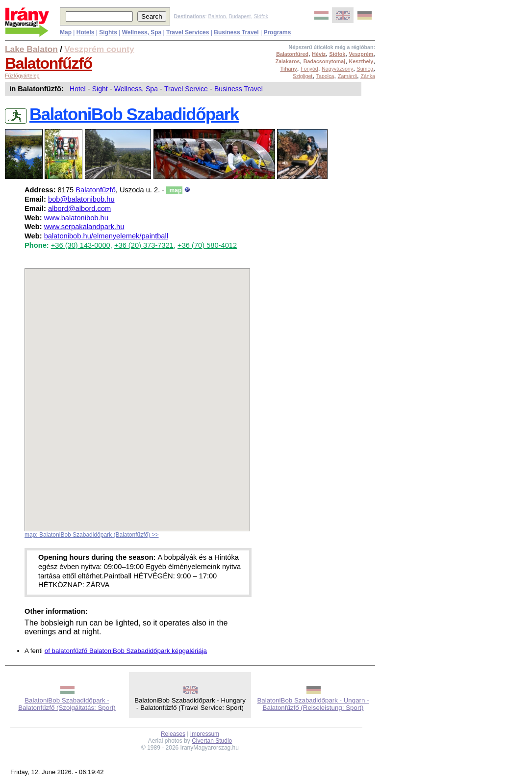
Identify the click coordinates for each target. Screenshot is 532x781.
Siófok (261, 16)
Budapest (240, 16)
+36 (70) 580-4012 (207, 245)
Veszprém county (99, 49)
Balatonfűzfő (49, 63)
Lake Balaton (31, 49)
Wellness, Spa (136, 89)
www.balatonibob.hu (76, 218)
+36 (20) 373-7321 (144, 245)
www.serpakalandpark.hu (84, 227)
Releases (173, 734)
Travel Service (186, 89)
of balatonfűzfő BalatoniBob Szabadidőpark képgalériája (126, 651)
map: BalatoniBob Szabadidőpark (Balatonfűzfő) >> (92, 535)
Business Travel (239, 89)
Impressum (205, 734)
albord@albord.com (79, 208)
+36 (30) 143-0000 (81, 245)
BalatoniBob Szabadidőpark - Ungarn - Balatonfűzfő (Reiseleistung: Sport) (313, 704)
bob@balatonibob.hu (81, 199)
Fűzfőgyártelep (22, 76)
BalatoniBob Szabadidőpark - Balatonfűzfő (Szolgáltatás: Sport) (67, 704)
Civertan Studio (212, 741)
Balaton (217, 16)
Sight (100, 89)
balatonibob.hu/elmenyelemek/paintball (106, 236)
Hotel (78, 89)
